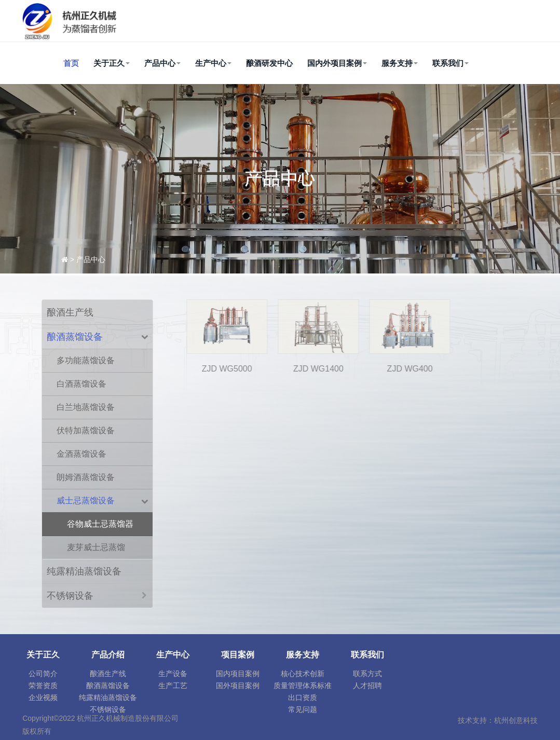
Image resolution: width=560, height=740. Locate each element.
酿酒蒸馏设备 (75, 337)
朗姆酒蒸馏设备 (86, 477)
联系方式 (367, 674)
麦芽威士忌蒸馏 (96, 547)
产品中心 (162, 63)
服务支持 (400, 63)
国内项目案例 (238, 674)
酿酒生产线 (70, 312)
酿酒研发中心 (269, 63)
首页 (71, 63)
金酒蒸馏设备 (81, 454)
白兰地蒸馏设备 (86, 407)
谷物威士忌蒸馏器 (100, 524)
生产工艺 (173, 686)
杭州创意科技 (516, 720)
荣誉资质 (43, 686)
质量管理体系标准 (303, 686)
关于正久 (112, 63)
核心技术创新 (303, 674)
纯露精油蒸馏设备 (84, 571)
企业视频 (43, 697)
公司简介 (43, 674)
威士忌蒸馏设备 (86, 501)
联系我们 (450, 63)
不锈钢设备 (70, 596)
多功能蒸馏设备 (86, 360)
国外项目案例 (238, 686)
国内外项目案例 (337, 63)
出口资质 (303, 697)
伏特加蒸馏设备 (86, 430)
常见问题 (303, 709)
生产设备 (173, 674)
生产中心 (213, 63)
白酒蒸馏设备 (81, 384)
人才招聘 (367, 686)
